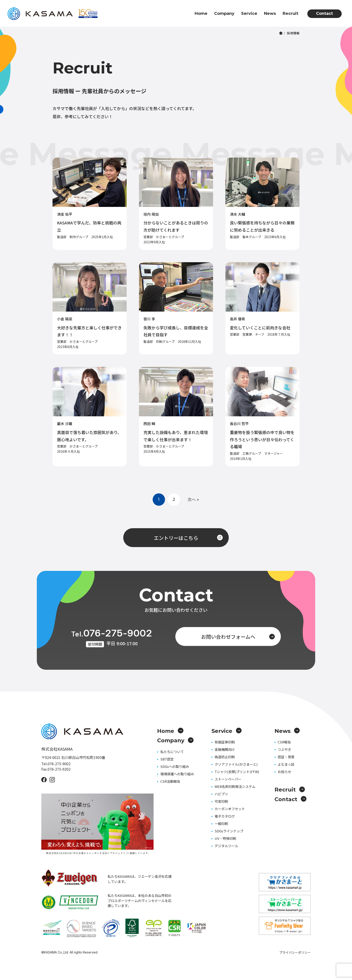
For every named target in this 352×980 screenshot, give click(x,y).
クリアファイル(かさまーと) (236, 764)
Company (224, 13)
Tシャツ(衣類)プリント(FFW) (237, 772)
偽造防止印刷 (225, 757)
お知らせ (284, 772)
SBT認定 (167, 759)
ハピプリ (221, 794)
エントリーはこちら (188, 538)
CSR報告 (284, 742)
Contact (324, 13)
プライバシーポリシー (295, 952)
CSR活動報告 (170, 781)
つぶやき (284, 749)
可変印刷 (221, 801)
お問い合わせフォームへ (238, 636)
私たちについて (172, 752)
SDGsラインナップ (229, 831)
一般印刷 (221, 824)
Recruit (290, 13)
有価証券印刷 (225, 742)
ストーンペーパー (228, 779)
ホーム (281, 33)
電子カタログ (225, 816)
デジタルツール (226, 846)
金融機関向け (225, 749)
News (270, 13)
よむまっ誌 (286, 764)
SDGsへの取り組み (175, 766)
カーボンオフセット (230, 809)
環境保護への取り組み (177, 774)
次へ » (193, 499)
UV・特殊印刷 (225, 838)
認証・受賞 (286, 757)
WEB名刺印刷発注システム (235, 786)
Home (201, 13)
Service (249, 13)
